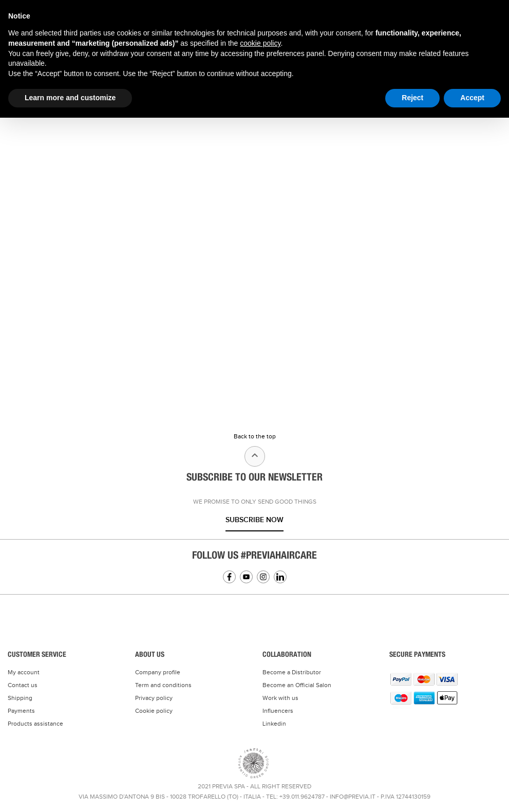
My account (24, 672)
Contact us (23, 685)
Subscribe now (255, 520)
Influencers (278, 711)
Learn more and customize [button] (70, 98)
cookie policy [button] (260, 43)
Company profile (158, 672)
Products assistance (35, 724)
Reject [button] (412, 98)
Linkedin (280, 577)
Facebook (229, 577)
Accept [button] (472, 98)
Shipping (20, 698)
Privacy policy (154, 698)
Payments (21, 711)
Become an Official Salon (297, 685)
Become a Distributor (292, 672)
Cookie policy (154, 711)
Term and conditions (163, 685)
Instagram (263, 577)
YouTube (246, 577)
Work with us (280, 698)
